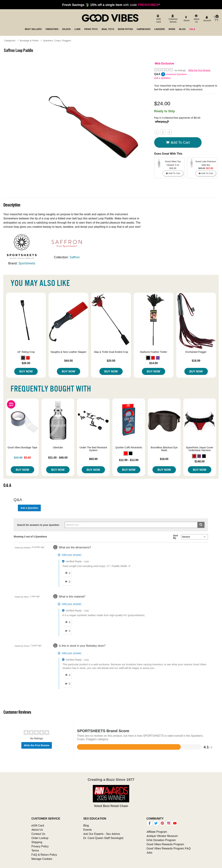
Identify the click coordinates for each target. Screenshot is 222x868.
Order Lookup (40, 838)
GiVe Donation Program (161, 840)
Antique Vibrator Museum (162, 836)
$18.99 (196, 361)
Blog (86, 825)
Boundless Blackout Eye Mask (164, 449)
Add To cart (178, 142)
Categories (10, 40)
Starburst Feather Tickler (153, 352)
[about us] (196, 19)
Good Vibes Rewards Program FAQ (169, 848)
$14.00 (154, 363)
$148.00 (200, 461)
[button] (23, 358)
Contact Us (38, 834)
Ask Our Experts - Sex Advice (102, 834)
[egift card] (158, 19)
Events (87, 830)
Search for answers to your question (38, 525)
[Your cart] (216, 18)
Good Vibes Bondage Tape (23, 447)
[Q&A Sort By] (195, 537)
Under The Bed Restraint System (93, 449)
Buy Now (26, 371)
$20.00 (111, 361)
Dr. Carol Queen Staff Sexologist (103, 838)
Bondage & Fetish (29, 40)
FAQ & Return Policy (44, 855)
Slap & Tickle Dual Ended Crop (111, 352)
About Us (37, 830)
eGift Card (38, 825)
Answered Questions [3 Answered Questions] (176, 74)
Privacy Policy (40, 846)
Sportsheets (27, 263)
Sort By (176, 537)
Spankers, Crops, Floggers (57, 40)
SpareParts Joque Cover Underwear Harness (200, 449)
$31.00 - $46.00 (58, 458)
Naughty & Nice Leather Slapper (69, 352)
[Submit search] (201, 525)
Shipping (37, 842)
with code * (111, 5)
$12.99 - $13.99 (129, 460)
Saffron (75, 257)
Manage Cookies (42, 859)
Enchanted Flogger (196, 352)
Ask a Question (162, 78)
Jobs (150, 853)
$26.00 (26, 363)
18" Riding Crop (26, 352)
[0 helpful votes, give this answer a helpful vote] (67, 573)
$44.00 (68, 361)
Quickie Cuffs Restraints (129, 447)
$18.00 (164, 459)
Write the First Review (199, 70)
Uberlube (58, 447)
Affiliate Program (157, 832)
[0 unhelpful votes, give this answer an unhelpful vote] (67, 582)
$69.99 (93, 459)
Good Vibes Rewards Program (165, 844)
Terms (35, 850)
